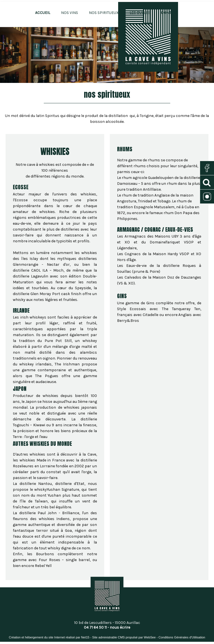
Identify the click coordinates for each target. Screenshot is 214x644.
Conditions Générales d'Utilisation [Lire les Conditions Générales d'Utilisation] (182, 637)
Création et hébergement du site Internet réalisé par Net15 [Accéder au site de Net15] (49, 637)
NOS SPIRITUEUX (104, 13)
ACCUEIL (43, 13)
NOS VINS (70, 13)
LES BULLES (140, 13)
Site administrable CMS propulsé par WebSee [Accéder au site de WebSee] (124, 637)
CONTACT (169, 13)
